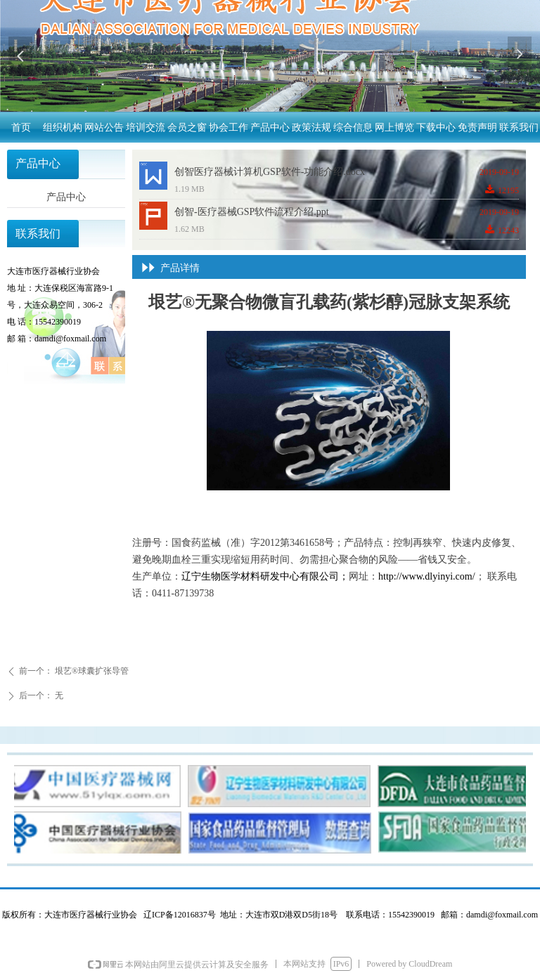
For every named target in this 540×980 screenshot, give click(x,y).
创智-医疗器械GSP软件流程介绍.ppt (252, 212)
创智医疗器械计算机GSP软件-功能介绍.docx (270, 172)
